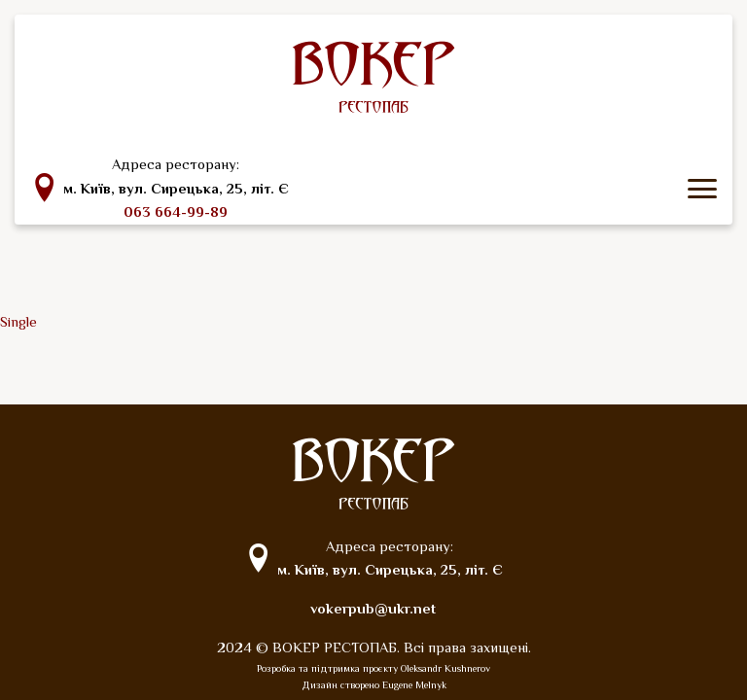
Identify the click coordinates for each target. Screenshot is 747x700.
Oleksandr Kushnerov (445, 668)
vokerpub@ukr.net (373, 609)
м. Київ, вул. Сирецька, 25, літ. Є (176, 189)
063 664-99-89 (176, 212)
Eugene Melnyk (414, 685)
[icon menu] (702, 189)
